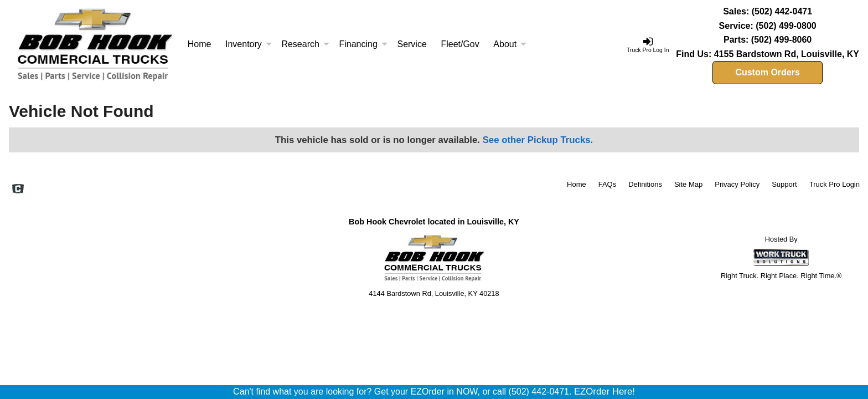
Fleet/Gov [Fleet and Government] (460, 44)
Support (784, 184)
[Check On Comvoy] (18, 190)
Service (412, 44)
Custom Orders (767, 72)
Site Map (688, 184)
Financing (363, 44)
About (510, 44)
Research (305, 44)
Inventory (249, 44)
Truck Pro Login (835, 184)
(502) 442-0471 (782, 11)
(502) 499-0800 (786, 26)
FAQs (608, 184)
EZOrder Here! (604, 392)
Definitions (645, 184)
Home (200, 44)
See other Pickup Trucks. (538, 140)
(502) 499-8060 (781, 40)
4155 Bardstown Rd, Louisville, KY (787, 54)
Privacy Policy (737, 184)
